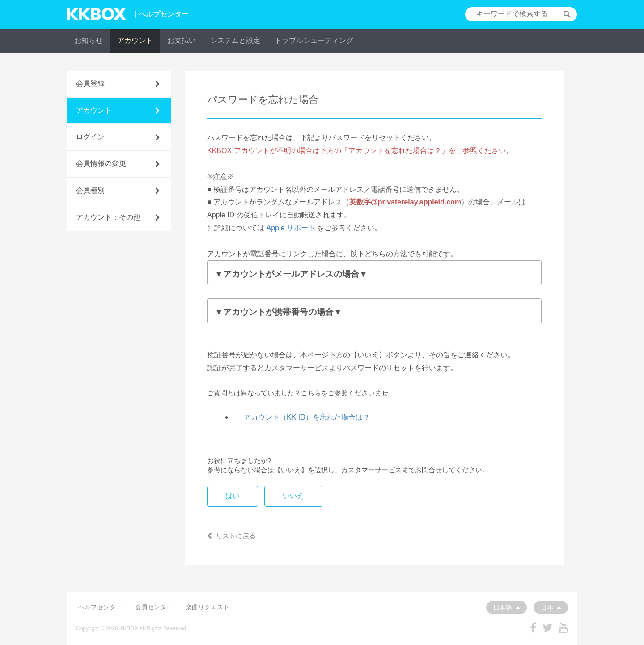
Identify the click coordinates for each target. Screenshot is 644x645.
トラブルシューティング (314, 40)
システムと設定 (235, 40)
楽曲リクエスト (208, 607)
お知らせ (89, 40)
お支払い (182, 40)
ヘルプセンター (100, 607)
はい (233, 496)
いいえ (293, 496)
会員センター (154, 607)
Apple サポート (290, 228)
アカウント (135, 40)
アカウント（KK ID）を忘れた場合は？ (307, 417)
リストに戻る (231, 536)
